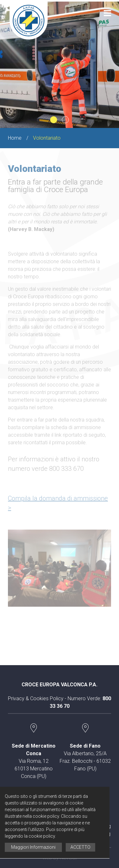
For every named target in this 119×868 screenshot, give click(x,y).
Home (15, 138)
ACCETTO (80, 847)
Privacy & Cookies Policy (36, 698)
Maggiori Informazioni (33, 847)
